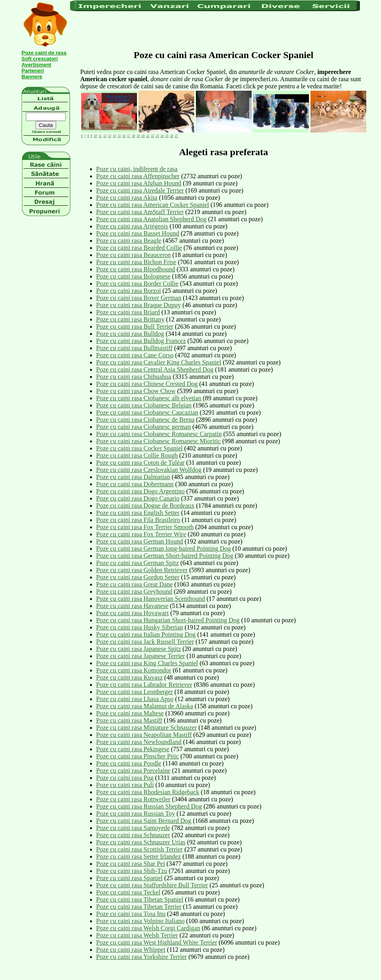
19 (138, 136)
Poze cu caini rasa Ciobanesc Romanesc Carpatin (159, 434)
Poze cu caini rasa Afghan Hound (139, 183)
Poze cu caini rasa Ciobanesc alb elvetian (149, 398)
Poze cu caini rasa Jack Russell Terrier (145, 642)
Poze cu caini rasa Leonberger (135, 692)
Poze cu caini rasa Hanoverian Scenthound (151, 599)
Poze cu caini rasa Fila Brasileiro (138, 520)
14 (114, 136)
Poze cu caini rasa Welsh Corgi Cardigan (148, 928)
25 (167, 136)
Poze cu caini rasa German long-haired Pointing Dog (164, 548)
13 (109, 136)
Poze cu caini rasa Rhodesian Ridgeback (148, 792)
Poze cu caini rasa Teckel (128, 892)
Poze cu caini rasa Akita (127, 198)
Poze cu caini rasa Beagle (129, 241)
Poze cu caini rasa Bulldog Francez (141, 341)
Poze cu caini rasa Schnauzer (133, 835)
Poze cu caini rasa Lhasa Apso (135, 699)
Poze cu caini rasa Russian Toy (136, 813)
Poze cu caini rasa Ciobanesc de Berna (146, 420)
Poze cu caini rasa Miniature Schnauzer (147, 728)
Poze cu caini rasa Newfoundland (139, 742)
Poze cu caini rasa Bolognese (134, 276)
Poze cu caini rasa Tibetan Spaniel (140, 899)
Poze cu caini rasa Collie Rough (137, 455)
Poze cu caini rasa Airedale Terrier (140, 190)
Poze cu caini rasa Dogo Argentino (141, 491)
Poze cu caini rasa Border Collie (138, 283)
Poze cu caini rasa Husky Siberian (140, 627)
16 (124, 136)
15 (119, 136)
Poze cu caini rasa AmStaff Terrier (140, 212)
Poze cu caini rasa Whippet (131, 950)
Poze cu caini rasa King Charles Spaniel (147, 663)
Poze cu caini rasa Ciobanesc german (144, 427)
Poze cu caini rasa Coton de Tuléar (141, 463)
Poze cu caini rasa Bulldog (130, 334)
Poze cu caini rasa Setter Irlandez (139, 856)
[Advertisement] (215, 30)
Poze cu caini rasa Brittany (131, 319)
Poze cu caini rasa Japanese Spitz (139, 649)
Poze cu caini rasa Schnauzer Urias (141, 842)
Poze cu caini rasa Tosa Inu (131, 914)
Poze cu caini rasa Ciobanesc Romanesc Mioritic (159, 441)
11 (100, 136)
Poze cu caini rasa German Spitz (138, 563)
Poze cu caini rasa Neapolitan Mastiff (144, 735)
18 (133, 136)
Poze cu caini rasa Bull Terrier (135, 326)
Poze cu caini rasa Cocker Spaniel (140, 448)
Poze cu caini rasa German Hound (140, 541)
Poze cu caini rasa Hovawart (133, 613)
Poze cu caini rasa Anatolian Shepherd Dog (151, 219)
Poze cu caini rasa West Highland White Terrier (157, 942)
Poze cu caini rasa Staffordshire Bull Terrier (152, 885)
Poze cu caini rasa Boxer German (139, 298)
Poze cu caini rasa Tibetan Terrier (139, 907)
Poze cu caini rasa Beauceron (134, 255)
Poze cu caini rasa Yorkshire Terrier (142, 957)
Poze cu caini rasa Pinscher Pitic (138, 756)
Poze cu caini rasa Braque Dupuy (139, 305)
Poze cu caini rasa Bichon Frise (136, 262)
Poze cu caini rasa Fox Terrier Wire (141, 534)
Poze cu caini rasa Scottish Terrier (140, 849)
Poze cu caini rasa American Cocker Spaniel (153, 205)
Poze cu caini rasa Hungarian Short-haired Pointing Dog (168, 620)
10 (96, 136)
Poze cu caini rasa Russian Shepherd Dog (149, 806)
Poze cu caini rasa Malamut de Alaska (145, 706)
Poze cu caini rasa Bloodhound (136, 269)
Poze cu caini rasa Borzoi (129, 291)
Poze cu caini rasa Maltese (130, 713)
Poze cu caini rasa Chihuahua (134, 377)
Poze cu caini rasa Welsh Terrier (137, 935)
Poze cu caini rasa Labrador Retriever (144, 685)
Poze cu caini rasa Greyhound (134, 591)
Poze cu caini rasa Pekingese (133, 749)
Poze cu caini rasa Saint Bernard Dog (144, 821)
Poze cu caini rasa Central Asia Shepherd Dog (155, 369)
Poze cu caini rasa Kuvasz (130, 677)
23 (157, 136)
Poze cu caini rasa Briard (128, 312)
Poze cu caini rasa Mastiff (129, 720)
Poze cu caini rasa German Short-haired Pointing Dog (165, 556)
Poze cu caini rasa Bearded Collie (139, 248)
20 (143, 136)
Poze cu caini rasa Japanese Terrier (141, 656)
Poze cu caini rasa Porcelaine (134, 771)
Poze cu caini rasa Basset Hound (138, 233)
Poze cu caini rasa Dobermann (135, 484)
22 (152, 136)
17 (129, 136)
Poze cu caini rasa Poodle (129, 763)
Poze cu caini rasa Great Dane (135, 584)
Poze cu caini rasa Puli (125, 785)
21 (148, 136)
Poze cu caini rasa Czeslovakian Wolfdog (149, 470)
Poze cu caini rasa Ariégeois (132, 226)
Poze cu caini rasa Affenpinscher (138, 176)
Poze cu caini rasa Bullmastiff (135, 348)
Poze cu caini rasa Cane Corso (135, 355)
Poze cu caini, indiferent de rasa (137, 169)
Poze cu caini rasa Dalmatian (133, 477)
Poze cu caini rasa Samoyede (133, 828)
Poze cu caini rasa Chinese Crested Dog (147, 384)
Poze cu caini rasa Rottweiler (134, 799)
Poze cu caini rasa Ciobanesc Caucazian (147, 412)
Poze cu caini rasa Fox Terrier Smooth (145, 527)
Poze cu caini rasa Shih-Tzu (132, 871)
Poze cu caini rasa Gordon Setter (138, 577)
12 (105, 136)
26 (172, 136)
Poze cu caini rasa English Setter (138, 513)
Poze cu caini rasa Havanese (132, 606)
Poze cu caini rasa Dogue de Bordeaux (146, 506)
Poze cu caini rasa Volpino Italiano (141, 921)
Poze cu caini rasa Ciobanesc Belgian (144, 405)
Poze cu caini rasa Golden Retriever (142, 570)
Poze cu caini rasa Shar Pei (131, 864)
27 (176, 136)
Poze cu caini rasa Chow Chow (136, 391)
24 (162, 136)
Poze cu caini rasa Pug (125, 778)
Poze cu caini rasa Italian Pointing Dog (146, 634)
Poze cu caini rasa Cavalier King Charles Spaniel (159, 362)
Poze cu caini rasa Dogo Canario (138, 498)
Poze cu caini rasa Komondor (134, 670)
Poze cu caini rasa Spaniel (130, 878)
